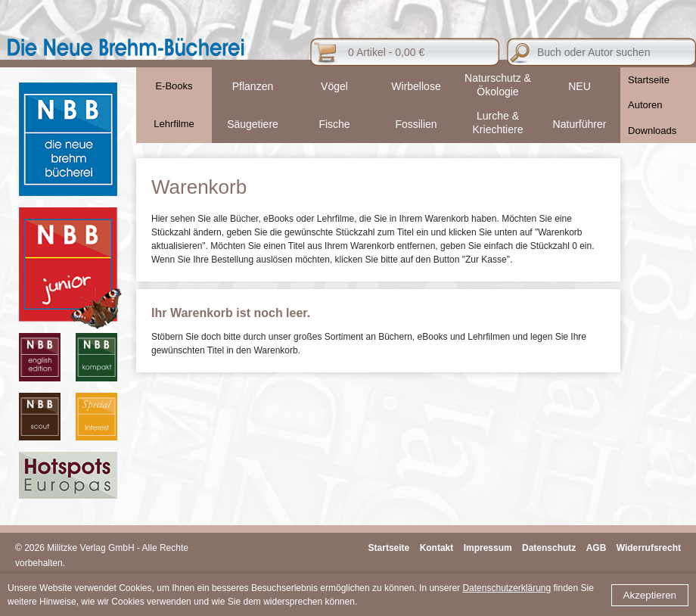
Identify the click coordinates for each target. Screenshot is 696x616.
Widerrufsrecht (649, 548)
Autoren (645, 105)
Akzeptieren (650, 595)
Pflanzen (253, 86)
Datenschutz (549, 548)
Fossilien (416, 124)
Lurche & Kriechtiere (498, 123)
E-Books (174, 86)
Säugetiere (253, 124)
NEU (579, 86)
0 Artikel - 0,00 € (386, 52)
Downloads (652, 131)
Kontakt (437, 548)
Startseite (649, 80)
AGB (597, 548)
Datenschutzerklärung (506, 588)
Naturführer (580, 124)
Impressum (488, 548)
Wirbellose (416, 86)
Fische (334, 124)
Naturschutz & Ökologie (498, 85)
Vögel (334, 86)
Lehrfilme (174, 124)
